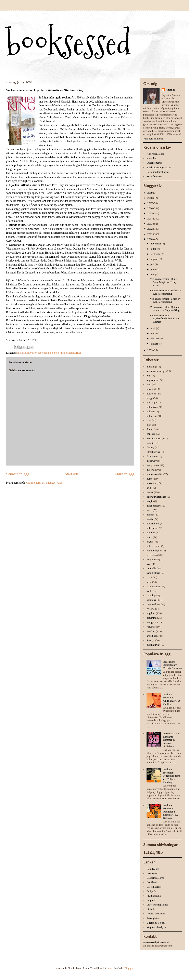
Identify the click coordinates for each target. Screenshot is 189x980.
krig (149, 488)
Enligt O (151, 891)
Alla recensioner (155, 154)
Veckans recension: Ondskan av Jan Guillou (172, 699)
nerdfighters (153, 523)
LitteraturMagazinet (157, 905)
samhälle (151, 568)
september (156, 254)
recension (43, 353)
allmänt (150, 367)
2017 (150, 203)
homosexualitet (155, 474)
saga (149, 564)
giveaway (152, 461)
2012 (150, 229)
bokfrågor (152, 402)
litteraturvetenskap (156, 497)
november (156, 244)
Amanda (171, 90)
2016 (150, 208)
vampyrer (152, 622)
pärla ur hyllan (154, 551)
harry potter (153, 465)
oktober (155, 249)
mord (149, 510)
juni (153, 269)
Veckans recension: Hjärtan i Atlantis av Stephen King (165, 309)
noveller (32, 353)
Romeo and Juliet (156, 914)
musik (150, 519)
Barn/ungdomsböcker (158, 172)
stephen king (58, 353)
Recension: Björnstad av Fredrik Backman (172, 665)
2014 (150, 219)
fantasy (150, 447)
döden (150, 429)
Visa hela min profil (154, 139)
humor (150, 479)
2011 (150, 234)
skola (149, 591)
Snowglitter (153, 918)
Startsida (72, 474)
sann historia (153, 573)
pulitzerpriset (154, 546)
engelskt (151, 434)
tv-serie (150, 609)
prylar (150, 542)
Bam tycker (153, 869)
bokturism (152, 416)
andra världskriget (156, 371)
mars (154, 333)
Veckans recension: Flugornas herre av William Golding (172, 776)
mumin (150, 515)
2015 (150, 213)
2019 (150, 193)
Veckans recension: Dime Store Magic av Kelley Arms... (163, 282)
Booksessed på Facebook (157, 942)
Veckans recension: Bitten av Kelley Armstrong (165, 300)
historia (22, 353)
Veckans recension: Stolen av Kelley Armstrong (165, 292)
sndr (110, 968)
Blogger (129, 968)
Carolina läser (154, 887)
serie (149, 582)
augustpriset (153, 380)
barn (149, 384)
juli (153, 264)
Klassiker (152, 158)
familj (150, 443)
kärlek (150, 492)
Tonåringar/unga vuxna (159, 167)
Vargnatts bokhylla (156, 927)
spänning (151, 600)
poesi (149, 537)
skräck (150, 595)
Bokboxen (152, 873)
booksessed (68, 43)
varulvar (151, 627)
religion (151, 559)
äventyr (150, 640)
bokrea (150, 411)
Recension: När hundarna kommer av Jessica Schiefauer (171, 740)
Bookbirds (152, 882)
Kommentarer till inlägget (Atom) (45, 483)
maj (153, 274)
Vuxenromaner (154, 163)
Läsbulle (151, 909)
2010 (150, 239)
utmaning (152, 618)
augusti (155, 259)
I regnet (151, 900)
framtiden (152, 456)
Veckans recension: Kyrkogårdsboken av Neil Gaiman (165, 319)
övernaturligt (74, 353)
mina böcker (153, 506)
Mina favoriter (154, 176)
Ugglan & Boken (156, 923)
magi (149, 501)
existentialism (154, 438)
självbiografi (153, 586)
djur (149, 425)
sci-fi (149, 577)
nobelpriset (152, 528)
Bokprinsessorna (155, 878)
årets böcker (153, 636)
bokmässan (152, 407)
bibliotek (151, 394)
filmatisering (153, 452)
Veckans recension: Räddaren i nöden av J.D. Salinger (171, 812)
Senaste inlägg (18, 474)
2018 (150, 198)
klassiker (151, 483)
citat (149, 420)
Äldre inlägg (124, 474)
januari (155, 344)
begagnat (151, 389)
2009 (150, 350)
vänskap (151, 631)
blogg (150, 398)
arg (148, 375)
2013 (150, 224)
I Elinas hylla (154, 896)
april (153, 328)
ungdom (151, 613)
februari (155, 338)
